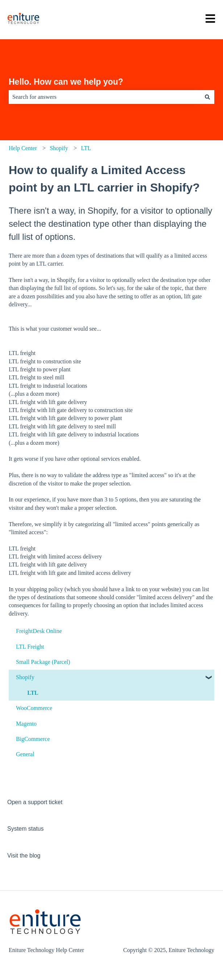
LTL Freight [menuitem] (30, 647)
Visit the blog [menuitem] (24, 856)
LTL (86, 148)
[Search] (207, 97)
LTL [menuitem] (33, 693)
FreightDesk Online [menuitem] (39, 631)
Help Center (23, 148)
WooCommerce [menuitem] (34, 708)
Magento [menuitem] (26, 724)
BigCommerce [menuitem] (33, 739)
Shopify (59, 148)
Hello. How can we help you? (66, 82)
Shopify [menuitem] (25, 677)
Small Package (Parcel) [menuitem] (43, 662)
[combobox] (105, 97)
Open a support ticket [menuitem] (35, 802)
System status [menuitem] (25, 829)
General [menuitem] (25, 754)
